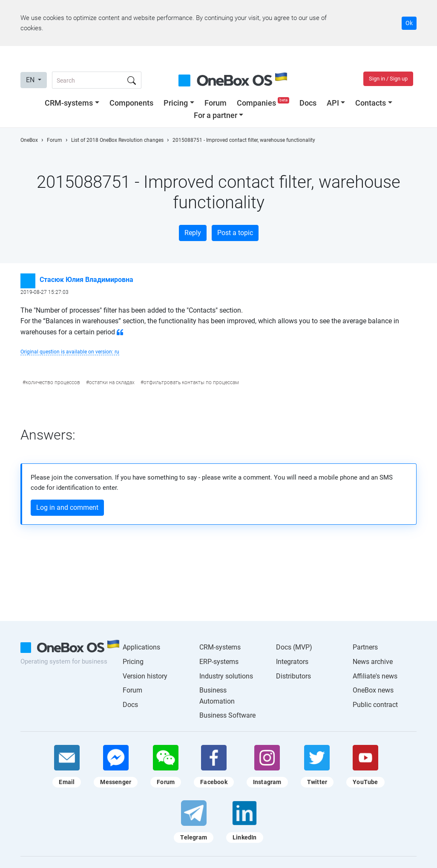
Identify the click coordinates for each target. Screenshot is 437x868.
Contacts (371, 103)
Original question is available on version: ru (70, 352)
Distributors (293, 676)
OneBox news (373, 690)
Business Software (227, 715)
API (333, 103)
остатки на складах (112, 382)
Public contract (375, 705)
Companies (264, 103)
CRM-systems (69, 103)
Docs (308, 103)
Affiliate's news (375, 676)
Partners (365, 647)
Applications (141, 647)
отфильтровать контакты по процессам (191, 382)
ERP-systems (219, 662)
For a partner (216, 115)
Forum (216, 103)
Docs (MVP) (294, 647)
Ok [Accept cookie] (409, 23)
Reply (193, 233)
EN (31, 80)
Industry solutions (226, 676)
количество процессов (53, 382)
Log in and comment (67, 507)
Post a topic (235, 233)
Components (131, 103)
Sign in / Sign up (388, 79)
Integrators (292, 662)
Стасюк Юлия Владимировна (86, 280)
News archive (373, 662)
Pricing (176, 103)
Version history (145, 676)
